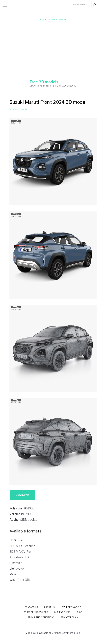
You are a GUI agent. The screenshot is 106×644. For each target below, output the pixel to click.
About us (49, 607)
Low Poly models (71, 607)
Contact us (31, 607)
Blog (80, 612)
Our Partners (62, 612)
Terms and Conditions (41, 617)
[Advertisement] (53, 50)
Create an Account (58, 20)
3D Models (14, 109)
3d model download (36, 612)
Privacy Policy (69, 617)
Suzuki (24, 109)
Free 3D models (44, 82)
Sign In (43, 20)
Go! (95, 5)
